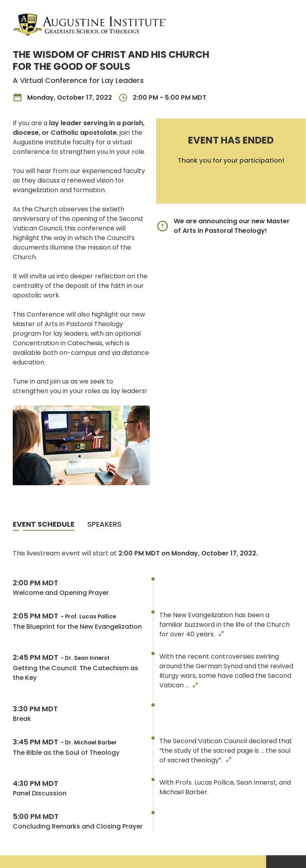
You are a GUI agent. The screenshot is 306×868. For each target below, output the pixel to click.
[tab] (44, 525)
